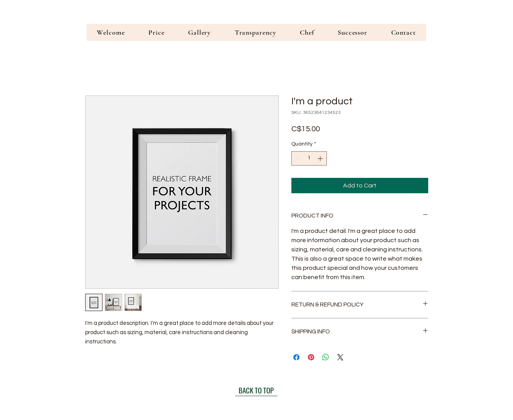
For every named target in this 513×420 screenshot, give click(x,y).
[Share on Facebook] (296, 357)
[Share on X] (340, 357)
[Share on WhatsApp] (326, 357)
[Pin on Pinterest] (311, 357)
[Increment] (321, 158)
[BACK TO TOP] (256, 390)
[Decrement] (297, 158)
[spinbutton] (309, 158)
